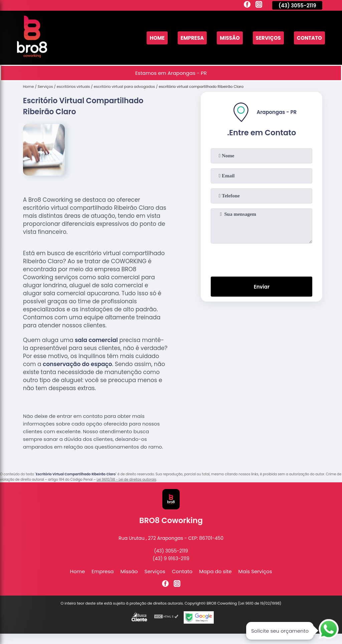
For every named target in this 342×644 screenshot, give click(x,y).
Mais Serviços (255, 571)
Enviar (262, 287)
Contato (309, 38)
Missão (230, 38)
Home (157, 38)
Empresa (192, 38)
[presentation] (262, 259)
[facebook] (247, 5)
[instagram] (259, 5)
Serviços (268, 38)
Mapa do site (215, 571)
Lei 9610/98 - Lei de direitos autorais (126, 479)
